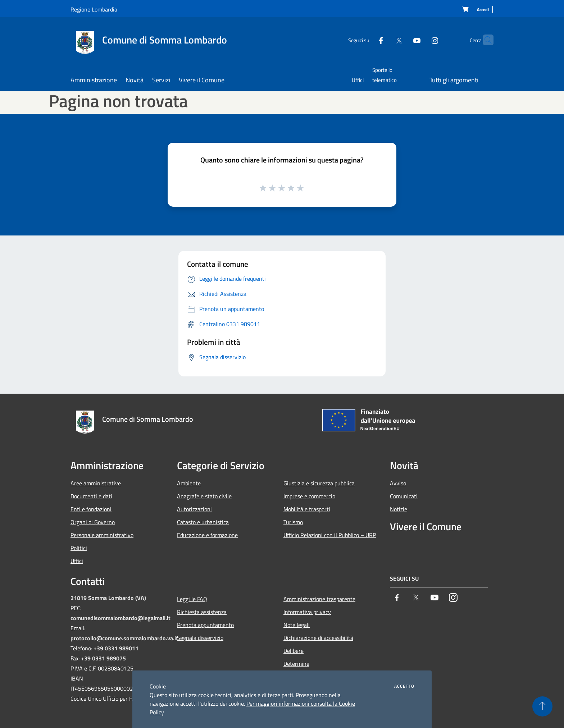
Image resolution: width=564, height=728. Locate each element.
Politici (79, 548)
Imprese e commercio (309, 496)
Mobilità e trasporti (307, 509)
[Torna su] (542, 706)
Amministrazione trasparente (319, 599)
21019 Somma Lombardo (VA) (108, 598)
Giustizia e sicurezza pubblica (319, 483)
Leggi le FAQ (192, 599)
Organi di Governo (93, 522)
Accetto (404, 686)
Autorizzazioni (194, 509)
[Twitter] (385, 40)
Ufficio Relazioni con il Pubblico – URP (330, 535)
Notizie (399, 509)
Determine (296, 664)
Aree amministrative (96, 483)
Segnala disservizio (200, 638)
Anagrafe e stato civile (204, 496)
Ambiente (189, 483)
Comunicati (404, 496)
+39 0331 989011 (116, 648)
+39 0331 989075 (103, 658)
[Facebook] (367, 40)
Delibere (294, 651)
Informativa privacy (307, 612)
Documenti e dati (91, 496)
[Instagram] (421, 40)
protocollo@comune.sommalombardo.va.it (124, 638)
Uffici (77, 561)
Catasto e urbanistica (203, 522)
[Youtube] (403, 40)
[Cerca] (485, 40)
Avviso (398, 483)
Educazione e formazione (207, 535)
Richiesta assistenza (202, 612)
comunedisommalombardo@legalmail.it (120, 618)
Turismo (293, 522)
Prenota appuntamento (205, 625)
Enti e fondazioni (91, 509)
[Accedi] (483, 10)
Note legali (297, 625)
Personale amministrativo (102, 535)
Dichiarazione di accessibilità (318, 638)
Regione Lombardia (94, 9)
